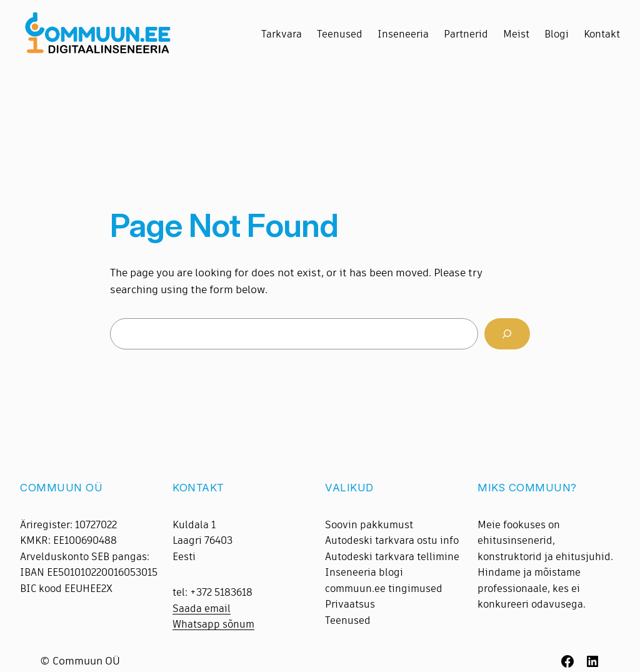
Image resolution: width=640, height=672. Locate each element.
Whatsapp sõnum (213, 624)
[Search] (507, 334)
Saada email (202, 609)
